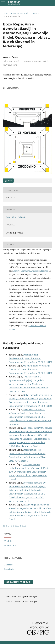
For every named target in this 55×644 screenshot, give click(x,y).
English (8, 541)
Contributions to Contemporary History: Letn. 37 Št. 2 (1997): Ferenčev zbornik (28, 475)
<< (4, 526)
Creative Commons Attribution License (30, 271)
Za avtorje (9, 569)
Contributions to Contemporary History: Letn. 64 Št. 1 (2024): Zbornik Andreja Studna (29, 442)
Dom (5, 13)
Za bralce (9, 565)
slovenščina (10, 545)
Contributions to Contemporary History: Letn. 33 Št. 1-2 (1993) (30, 516)
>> (25, 526)
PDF (9, 181)
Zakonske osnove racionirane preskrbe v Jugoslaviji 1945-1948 (29, 468)
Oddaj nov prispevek (19, 582)
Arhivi (13, 13)
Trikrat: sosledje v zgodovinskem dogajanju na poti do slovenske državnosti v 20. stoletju (26, 380)
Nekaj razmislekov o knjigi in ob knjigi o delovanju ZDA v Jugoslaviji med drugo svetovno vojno (30, 399)
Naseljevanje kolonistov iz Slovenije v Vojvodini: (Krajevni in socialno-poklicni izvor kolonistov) (30, 508)
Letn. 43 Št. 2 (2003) (28, 13)
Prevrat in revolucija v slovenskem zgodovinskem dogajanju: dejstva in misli (27, 486)
